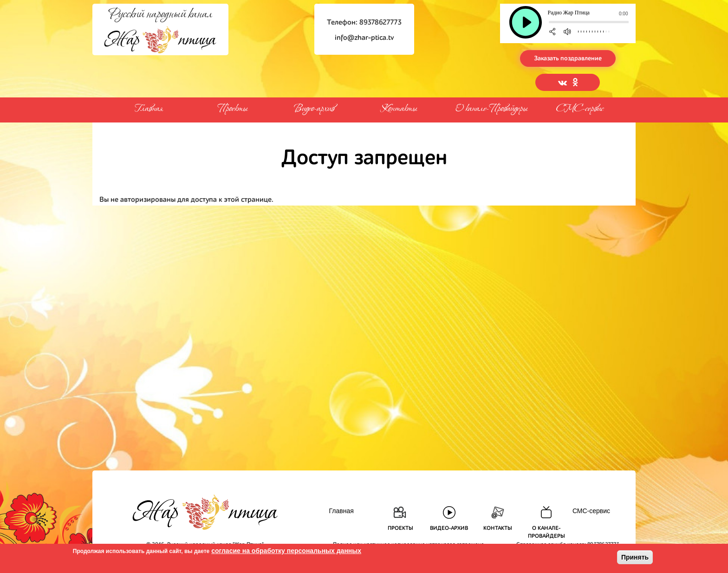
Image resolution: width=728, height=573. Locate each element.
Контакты (399, 108)
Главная (148, 109)
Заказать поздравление (568, 58)
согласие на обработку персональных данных (286, 551)
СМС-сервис (580, 109)
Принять (635, 557)
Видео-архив (314, 108)
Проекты (233, 108)
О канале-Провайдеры (492, 107)
